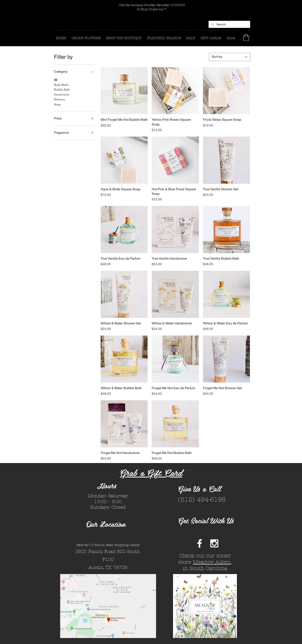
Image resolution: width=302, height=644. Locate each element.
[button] (246, 37)
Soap (57, 104)
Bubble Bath (62, 89)
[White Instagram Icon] (214, 543)
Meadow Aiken (212, 562)
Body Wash (61, 84)
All (56, 80)
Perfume (59, 99)
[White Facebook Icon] (200, 543)
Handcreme (62, 94)
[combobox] (230, 57)
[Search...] (229, 25)
